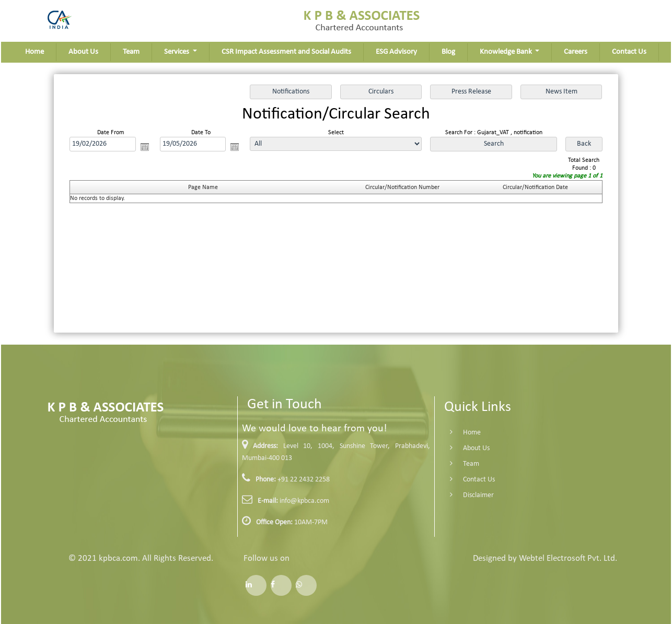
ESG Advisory (396, 52)
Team (131, 52)
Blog (448, 52)
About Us (83, 52)
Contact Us (629, 52)
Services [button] (177, 52)
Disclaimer (466, 495)
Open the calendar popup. (145, 147)
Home (34, 52)
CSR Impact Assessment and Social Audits (286, 52)
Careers (576, 52)
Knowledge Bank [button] (507, 52)
